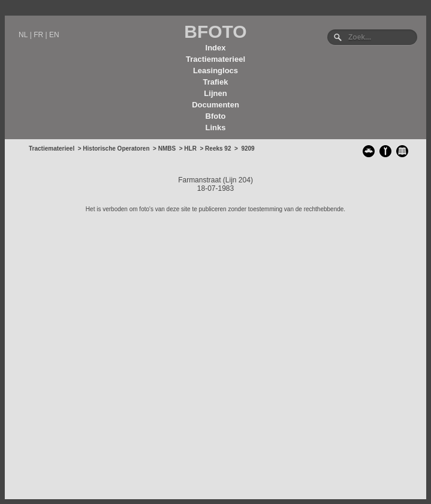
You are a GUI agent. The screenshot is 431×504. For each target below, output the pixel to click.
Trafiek (216, 82)
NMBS (167, 148)
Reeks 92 (218, 148)
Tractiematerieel (215, 59)
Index (216, 48)
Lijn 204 (238, 180)
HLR (190, 148)
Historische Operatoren (116, 148)
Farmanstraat (199, 180)
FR (38, 35)
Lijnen (215, 93)
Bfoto (216, 116)
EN (54, 35)
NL (23, 35)
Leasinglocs (215, 70)
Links (216, 127)
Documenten (215, 105)
